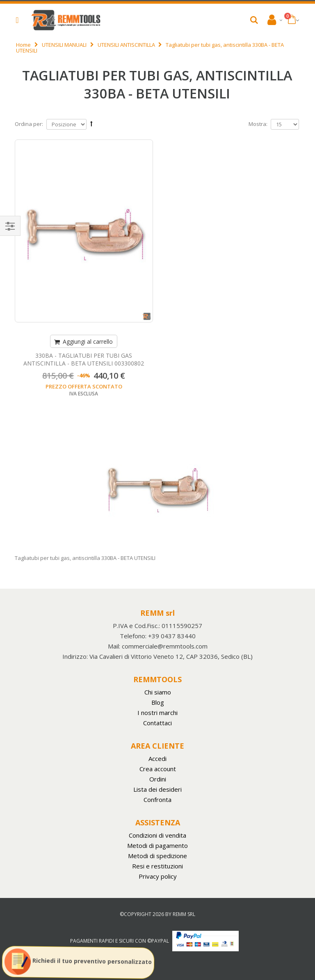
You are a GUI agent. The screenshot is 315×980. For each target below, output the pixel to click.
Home (23, 45)
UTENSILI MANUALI (64, 45)
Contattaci (157, 723)
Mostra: (258, 124)
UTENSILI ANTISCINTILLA (126, 45)
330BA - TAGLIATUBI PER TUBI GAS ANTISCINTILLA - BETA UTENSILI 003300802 (84, 359)
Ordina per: (29, 124)
